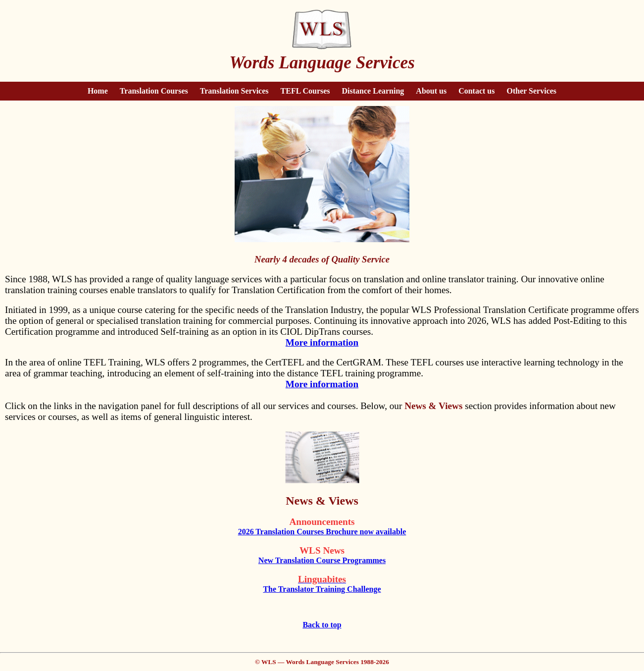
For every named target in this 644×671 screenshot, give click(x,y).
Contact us (476, 91)
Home (98, 91)
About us (431, 91)
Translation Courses (154, 91)
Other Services (532, 91)
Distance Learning (373, 91)
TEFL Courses (305, 91)
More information (322, 342)
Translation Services (234, 91)
